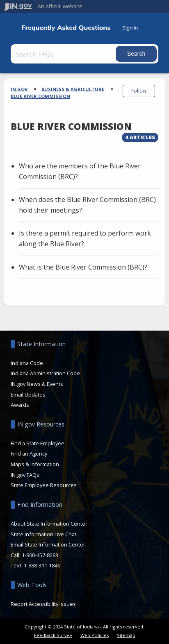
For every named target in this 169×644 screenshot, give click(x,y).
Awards (20, 405)
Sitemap (126, 635)
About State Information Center (49, 524)
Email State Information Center (48, 544)
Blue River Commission (40, 96)
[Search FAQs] (64, 54)
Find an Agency (29, 454)
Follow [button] (139, 91)
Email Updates (28, 395)
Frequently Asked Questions (66, 28)
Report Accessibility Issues (43, 604)
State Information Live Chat (43, 534)
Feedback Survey (53, 635)
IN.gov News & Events (37, 384)
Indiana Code (27, 363)
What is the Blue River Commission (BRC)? (83, 267)
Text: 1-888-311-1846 (35, 565)
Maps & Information (35, 464)
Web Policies (95, 635)
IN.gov (19, 89)
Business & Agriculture (73, 89)
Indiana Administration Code (45, 373)
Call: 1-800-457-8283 (34, 555)
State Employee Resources (44, 485)
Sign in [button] (130, 28)
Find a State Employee (38, 443)
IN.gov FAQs (25, 475)
